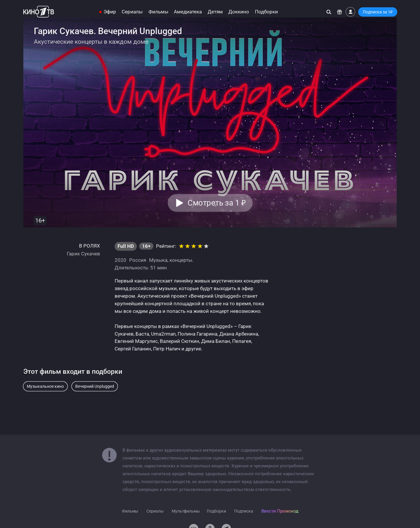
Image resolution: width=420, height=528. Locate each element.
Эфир (110, 12)
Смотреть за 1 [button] (217, 203)
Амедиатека (188, 12)
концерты (181, 260)
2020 (120, 260)
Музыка (158, 260)
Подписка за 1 (378, 12)
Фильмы (158, 12)
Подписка (244, 511)
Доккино (239, 12)
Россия (138, 260)
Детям (215, 12)
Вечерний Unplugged (95, 386)
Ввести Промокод (280, 511)
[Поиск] (329, 12)
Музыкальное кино (45, 386)
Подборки (266, 12)
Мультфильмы (186, 511)
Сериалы (132, 12)
